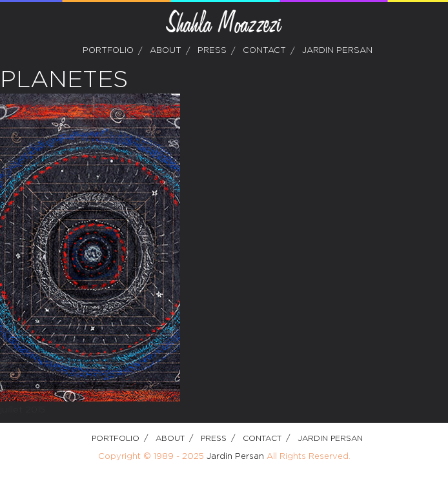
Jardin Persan (337, 51)
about (166, 51)
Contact (264, 51)
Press (212, 51)
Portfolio (108, 51)
